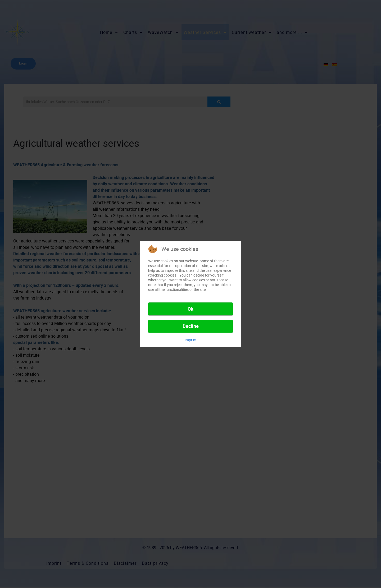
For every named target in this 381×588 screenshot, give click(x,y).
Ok (190, 309)
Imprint (191, 340)
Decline (191, 326)
